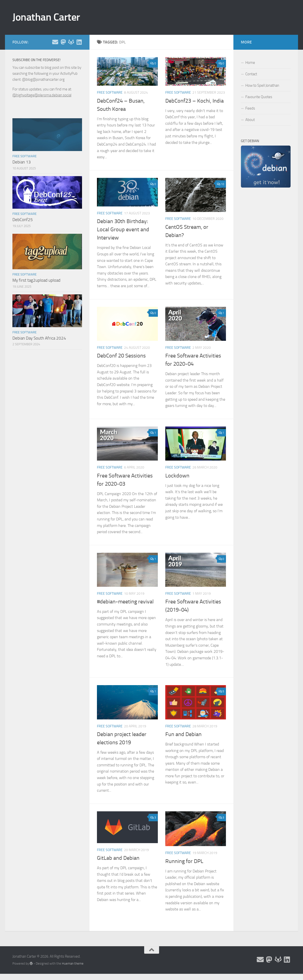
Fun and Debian (183, 734)
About (250, 120)
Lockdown (177, 476)
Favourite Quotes (259, 97)
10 (221, 184)
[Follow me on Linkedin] (79, 42)
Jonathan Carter (46, 17)
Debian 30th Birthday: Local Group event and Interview (123, 230)
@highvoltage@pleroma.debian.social (42, 95)
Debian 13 (22, 162)
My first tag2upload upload (36, 280)
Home (250, 63)
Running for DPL (184, 861)
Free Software (110, 93)
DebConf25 (23, 220)
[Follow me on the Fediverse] (63, 42)
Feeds (250, 108)
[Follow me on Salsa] (71, 42)
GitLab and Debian (118, 858)
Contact (251, 74)
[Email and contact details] (55, 42)
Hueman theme (73, 963)
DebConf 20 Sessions (121, 356)
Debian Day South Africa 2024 (39, 338)
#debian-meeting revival (125, 602)
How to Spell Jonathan (262, 85)
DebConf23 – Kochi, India (195, 101)
